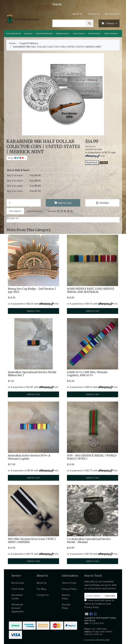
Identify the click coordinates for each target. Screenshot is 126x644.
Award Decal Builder (14, 33)
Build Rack (92, 163)
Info (103, 156)
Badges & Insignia (63, 33)
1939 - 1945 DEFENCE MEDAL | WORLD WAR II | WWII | (92, 457)
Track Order (18, 589)
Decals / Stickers (79, 33)
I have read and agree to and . (99, 604)
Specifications (34, 211)
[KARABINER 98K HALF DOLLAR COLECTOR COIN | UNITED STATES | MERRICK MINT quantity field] (24, 203)
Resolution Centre (17, 597)
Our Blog (41, 589)
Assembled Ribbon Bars (44, 33)
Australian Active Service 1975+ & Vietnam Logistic (29, 457)
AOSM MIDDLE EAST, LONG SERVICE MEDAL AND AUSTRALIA (91, 290)
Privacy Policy (69, 589)
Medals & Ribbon (94, 33)
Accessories (28, 33)
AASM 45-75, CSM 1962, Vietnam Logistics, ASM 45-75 (87, 374)
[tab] (15, 211)
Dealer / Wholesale (111, 33)
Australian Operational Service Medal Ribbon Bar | (32, 374)
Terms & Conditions (95, 604)
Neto (108, 640)
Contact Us (94, 14)
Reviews (60, 211)
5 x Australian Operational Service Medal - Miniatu (89, 541)
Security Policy (66, 606)
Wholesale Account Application (18, 608)
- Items (108, 23)
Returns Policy (66, 597)
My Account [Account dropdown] (111, 14)
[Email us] (87, 614)
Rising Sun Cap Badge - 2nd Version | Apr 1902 (32, 290)
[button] (102, 203)
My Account (18, 583)
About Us (78, 14)
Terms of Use (69, 583)
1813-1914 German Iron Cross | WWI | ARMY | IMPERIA (32, 541)
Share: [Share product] (16, 158)
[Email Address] (94, 596)
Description (15, 211)
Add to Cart (63, 203)
